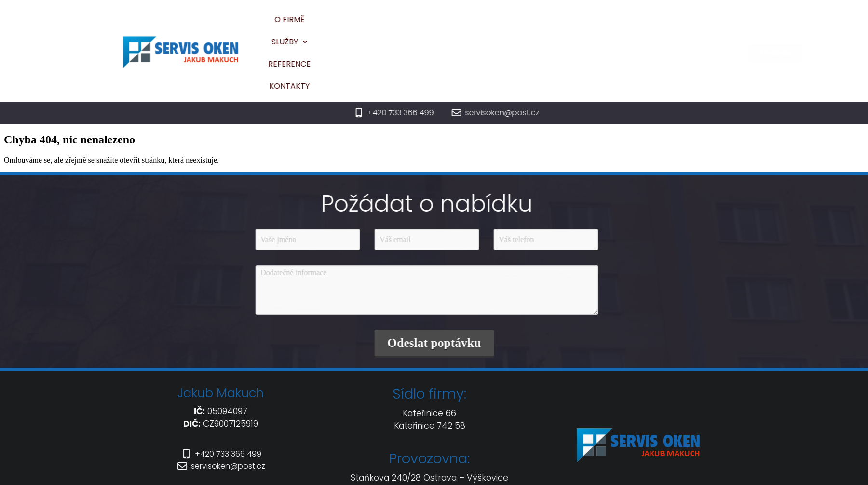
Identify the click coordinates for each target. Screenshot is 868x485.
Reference (526, 25)
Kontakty (583, 25)
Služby (470, 25)
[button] (470, 26)
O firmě (421, 25)
